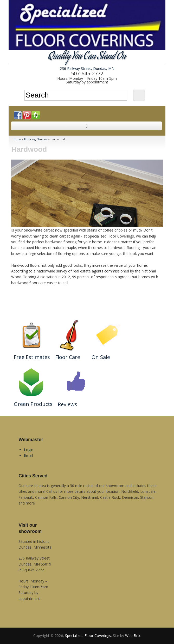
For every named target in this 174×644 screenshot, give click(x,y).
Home (17, 139)
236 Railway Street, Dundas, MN (87, 68)
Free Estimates (32, 357)
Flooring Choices (36, 139)
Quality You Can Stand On (87, 57)
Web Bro (133, 636)
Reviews (67, 404)
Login (29, 450)
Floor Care (68, 357)
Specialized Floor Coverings (88, 636)
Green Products (33, 404)
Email (28, 455)
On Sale (101, 357)
